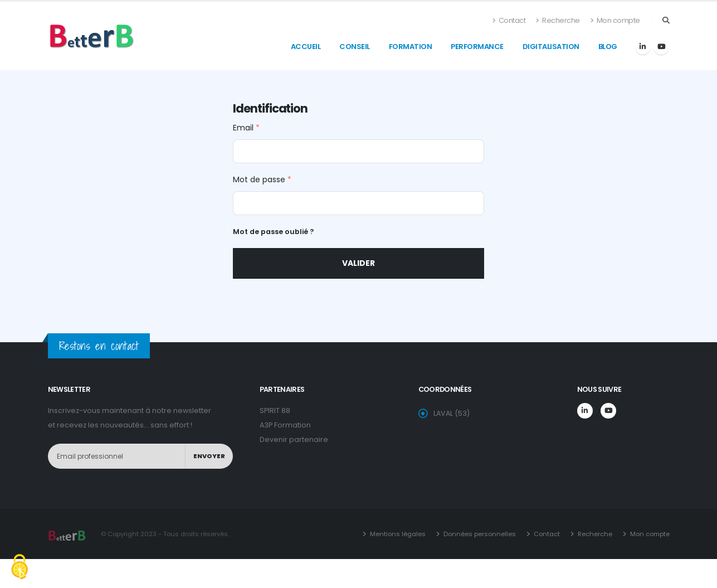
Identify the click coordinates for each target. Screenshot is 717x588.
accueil (306, 47)
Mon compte (615, 20)
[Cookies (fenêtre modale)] (19, 568)
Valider (358, 263)
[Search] (666, 21)
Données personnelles (479, 534)
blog (608, 47)
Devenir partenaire (294, 439)
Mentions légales (397, 534)
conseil (355, 47)
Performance (477, 47)
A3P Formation (285, 425)
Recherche (558, 20)
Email (246, 128)
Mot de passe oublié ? (273, 232)
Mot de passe (262, 179)
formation (411, 47)
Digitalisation (551, 47)
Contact (509, 20)
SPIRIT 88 (275, 410)
